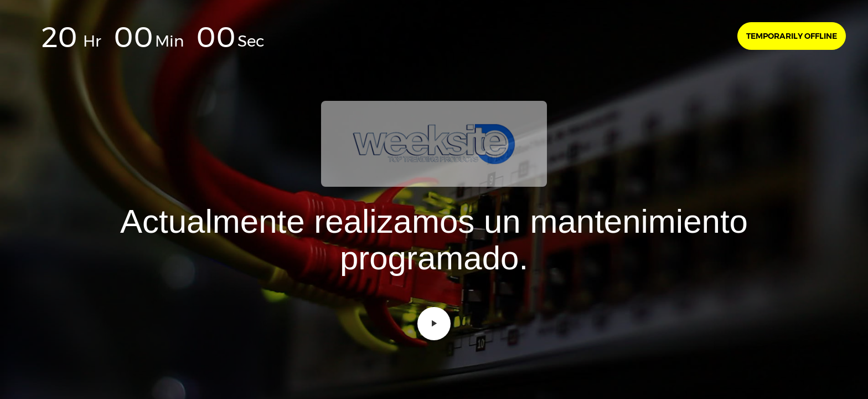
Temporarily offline (792, 36)
